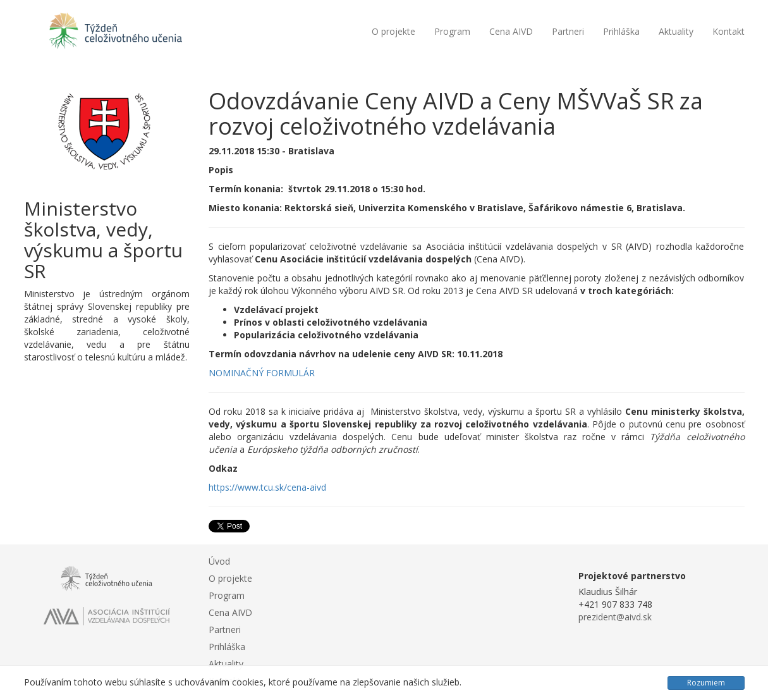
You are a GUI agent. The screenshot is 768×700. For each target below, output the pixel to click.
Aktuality (676, 31)
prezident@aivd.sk (615, 617)
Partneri (568, 31)
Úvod (219, 561)
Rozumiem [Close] (706, 683)
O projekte (393, 31)
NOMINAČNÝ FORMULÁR (262, 373)
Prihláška (621, 31)
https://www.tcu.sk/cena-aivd (267, 487)
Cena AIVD (511, 31)
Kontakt (728, 31)
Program (452, 31)
